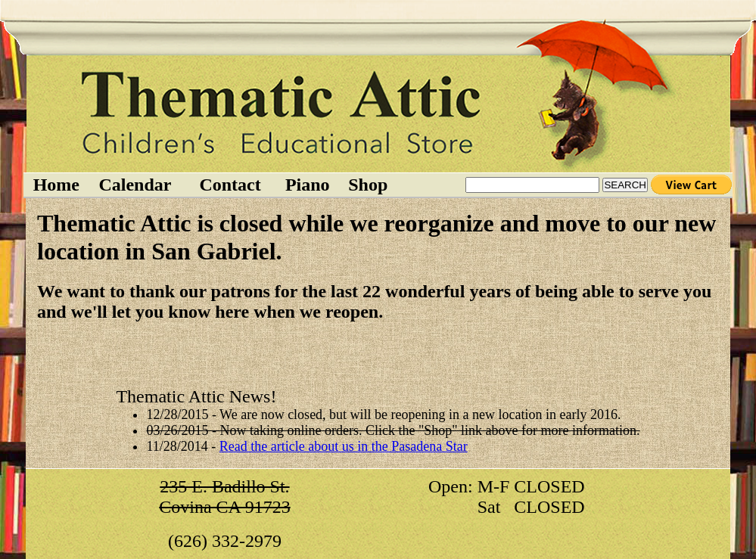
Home (56, 185)
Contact (230, 185)
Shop (368, 185)
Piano (308, 185)
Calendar (135, 185)
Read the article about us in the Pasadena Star (344, 446)
